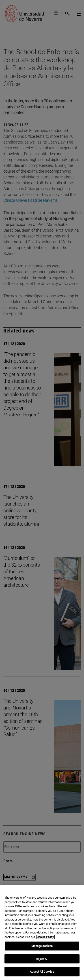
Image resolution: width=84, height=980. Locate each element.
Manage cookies (42, 946)
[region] (42, 932)
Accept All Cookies (42, 972)
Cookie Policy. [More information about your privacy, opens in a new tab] (45, 937)
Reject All (42, 959)
